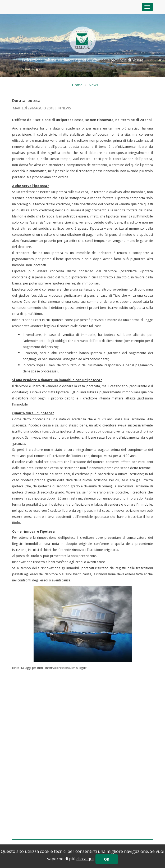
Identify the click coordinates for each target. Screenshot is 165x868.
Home (77, 85)
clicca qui (85, 859)
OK (107, 859)
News (93, 85)
